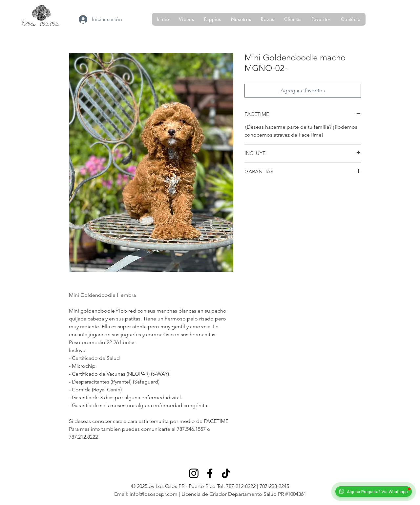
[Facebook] (210, 473)
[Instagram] (194, 473)
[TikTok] (226, 473)
